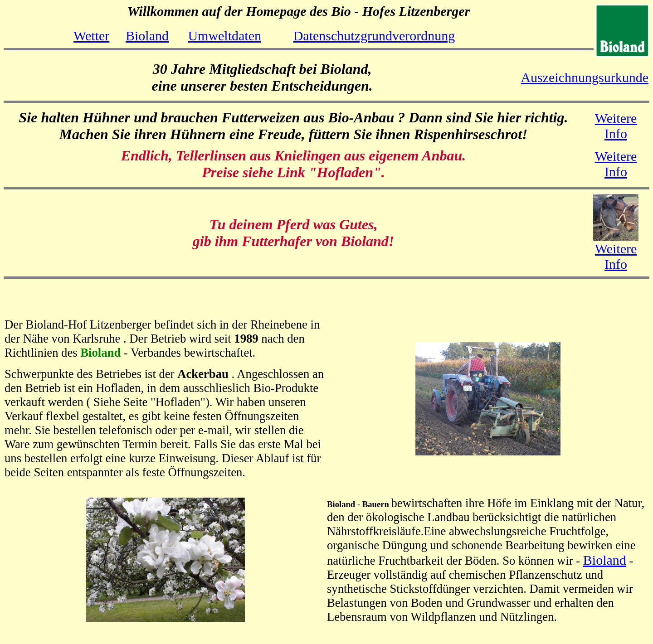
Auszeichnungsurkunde (585, 77)
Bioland (147, 36)
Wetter (91, 36)
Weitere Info (616, 126)
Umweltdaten (224, 36)
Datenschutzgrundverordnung (374, 36)
